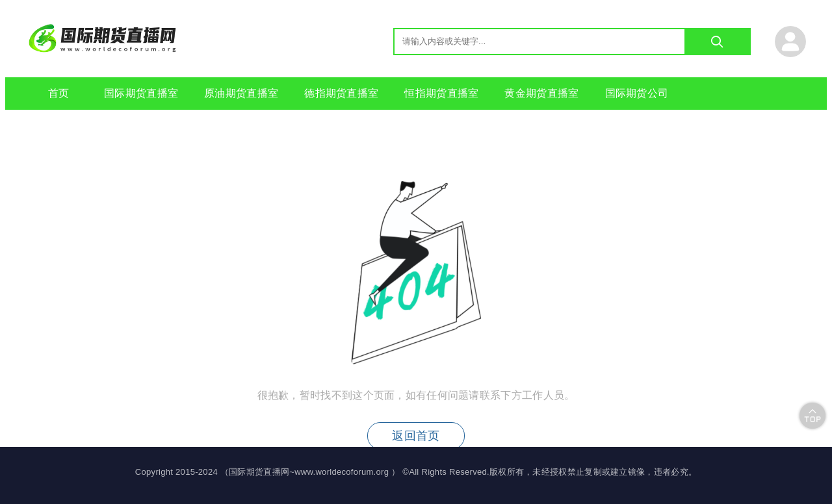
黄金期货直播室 (541, 93)
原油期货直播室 (241, 93)
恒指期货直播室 (441, 93)
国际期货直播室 (141, 93)
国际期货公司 (637, 93)
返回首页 (416, 436)
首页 (59, 93)
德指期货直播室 (341, 93)
